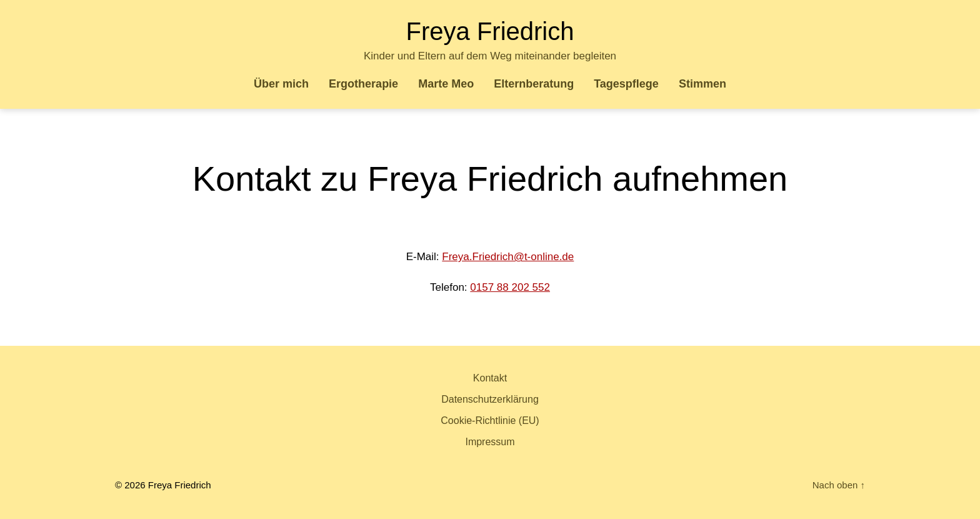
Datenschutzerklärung (490, 399)
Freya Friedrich (490, 31)
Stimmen (702, 84)
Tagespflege (626, 84)
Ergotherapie (363, 84)
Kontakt (490, 378)
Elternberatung (534, 84)
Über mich (281, 84)
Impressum (490, 442)
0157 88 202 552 (510, 287)
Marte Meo (446, 84)
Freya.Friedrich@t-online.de (508, 257)
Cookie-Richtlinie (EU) (490, 421)
